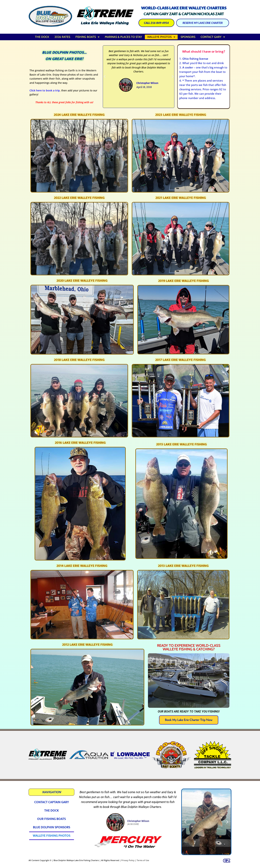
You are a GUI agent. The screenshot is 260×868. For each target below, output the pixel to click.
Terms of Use (143, 860)
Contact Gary (213, 37)
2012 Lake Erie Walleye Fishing (87, 645)
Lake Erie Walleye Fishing (105, 23)
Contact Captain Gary (52, 802)
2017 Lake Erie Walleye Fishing (180, 360)
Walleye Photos (161, 37)
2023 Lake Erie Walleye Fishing (181, 115)
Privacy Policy (128, 860)
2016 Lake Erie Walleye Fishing (80, 443)
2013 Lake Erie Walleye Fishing (183, 566)
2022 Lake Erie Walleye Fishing (79, 198)
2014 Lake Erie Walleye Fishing (82, 566)
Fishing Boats (87, 37)
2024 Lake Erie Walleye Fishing (79, 115)
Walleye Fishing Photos (52, 836)
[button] (105, 77)
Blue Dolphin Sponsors (52, 827)
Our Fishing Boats (51, 819)
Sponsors (188, 37)
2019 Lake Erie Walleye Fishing (183, 281)
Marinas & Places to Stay (123, 37)
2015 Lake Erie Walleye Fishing (181, 444)
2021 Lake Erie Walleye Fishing (181, 198)
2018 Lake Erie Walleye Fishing (79, 360)
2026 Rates (62, 37)
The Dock (42, 37)
